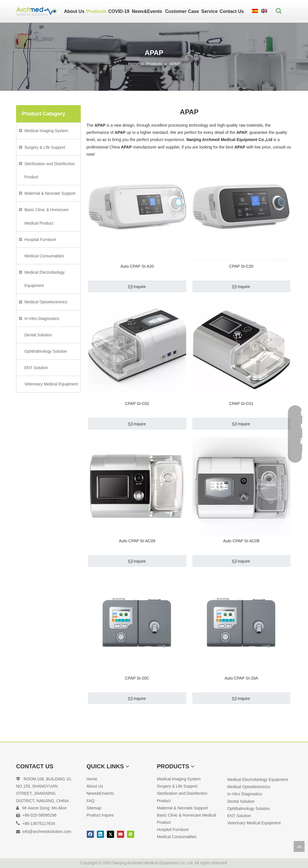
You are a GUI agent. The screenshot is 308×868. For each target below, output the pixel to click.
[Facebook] (90, 834)
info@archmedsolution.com (47, 832)
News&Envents (100, 793)
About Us (95, 786)
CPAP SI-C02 (137, 404)
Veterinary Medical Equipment (51, 384)
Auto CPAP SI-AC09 (137, 541)
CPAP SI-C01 (241, 404)
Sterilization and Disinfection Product (50, 170)
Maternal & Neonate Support (50, 193)
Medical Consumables (44, 256)
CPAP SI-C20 (241, 266)
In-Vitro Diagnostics (42, 319)
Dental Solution (38, 335)
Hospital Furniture (40, 240)
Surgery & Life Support (45, 147)
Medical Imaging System (46, 131)
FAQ (91, 801)
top (299, 846)
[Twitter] (110, 834)
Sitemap (94, 808)
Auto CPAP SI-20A (241, 678)
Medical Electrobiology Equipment (45, 279)
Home (92, 779)
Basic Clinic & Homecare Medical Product (47, 216)
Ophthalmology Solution (46, 351)
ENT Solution (36, 368)
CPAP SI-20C (137, 678)
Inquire (137, 287)
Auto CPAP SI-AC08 (241, 541)
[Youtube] (121, 834)
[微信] (131, 834)
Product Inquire (100, 815)
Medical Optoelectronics (46, 302)
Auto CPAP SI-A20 (137, 266)
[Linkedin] (100, 834)
